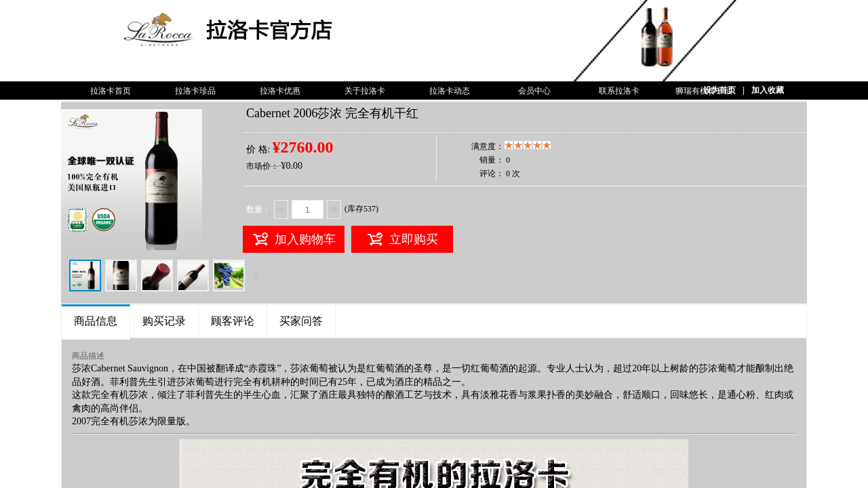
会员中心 (534, 91)
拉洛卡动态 (450, 91)
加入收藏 (768, 90)
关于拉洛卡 (365, 91)
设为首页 (719, 90)
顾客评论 (233, 321)
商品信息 (96, 321)
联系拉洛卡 (619, 91)
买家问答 (301, 321)
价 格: (258, 149)
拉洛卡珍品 (195, 91)
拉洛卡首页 (111, 91)
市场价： (262, 166)
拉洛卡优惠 (280, 91)
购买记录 (164, 321)
